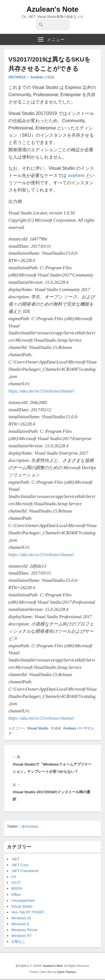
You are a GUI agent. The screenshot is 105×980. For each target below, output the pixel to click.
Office (16, 895)
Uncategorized (23, 900)
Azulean (37, 77)
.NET (15, 859)
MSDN (17, 888)
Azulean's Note (53, 9)
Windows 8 (20, 924)
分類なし (18, 942)
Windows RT (21, 936)
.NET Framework (25, 871)
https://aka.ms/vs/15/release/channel (41, 391)
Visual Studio (38, 728)
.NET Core (20, 865)
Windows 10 (21, 918)
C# (14, 877)
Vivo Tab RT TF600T (28, 912)
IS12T (16, 883)
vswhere (76, 175)
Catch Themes (66, 972)
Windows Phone (24, 930)
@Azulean (30, 826)
